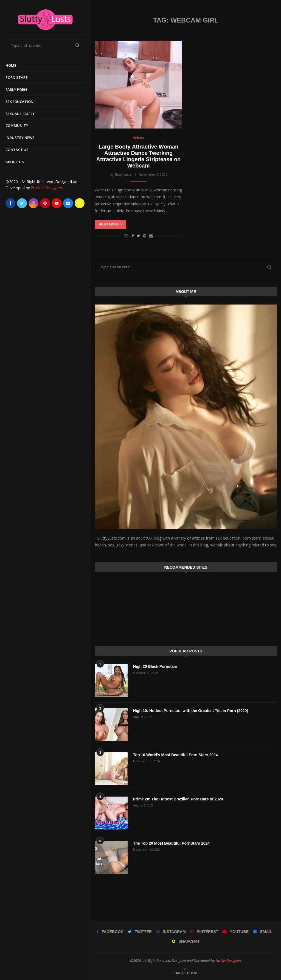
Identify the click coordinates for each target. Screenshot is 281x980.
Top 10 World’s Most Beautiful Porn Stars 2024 (175, 755)
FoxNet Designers (47, 188)
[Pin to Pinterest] (145, 236)
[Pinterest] (45, 203)
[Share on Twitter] (138, 236)
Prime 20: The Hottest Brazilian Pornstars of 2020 (178, 799)
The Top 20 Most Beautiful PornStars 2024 (171, 843)
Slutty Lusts (123, 174)
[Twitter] (22, 203)
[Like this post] (126, 236)
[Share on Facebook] (133, 236)
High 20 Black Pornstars (155, 666)
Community (17, 125)
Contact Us (17, 150)
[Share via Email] (151, 236)
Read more (110, 224)
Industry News (20, 138)
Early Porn (16, 90)
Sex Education (19, 102)
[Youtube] (57, 203)
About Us (15, 162)
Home (11, 65)
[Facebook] (10, 203)
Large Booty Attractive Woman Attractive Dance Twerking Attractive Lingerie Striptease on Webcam (139, 156)
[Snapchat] (80, 203)
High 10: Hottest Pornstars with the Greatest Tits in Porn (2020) (191, 711)
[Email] (68, 203)
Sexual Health (20, 114)
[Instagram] (33, 203)
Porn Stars (17, 77)
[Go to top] (186, 973)
